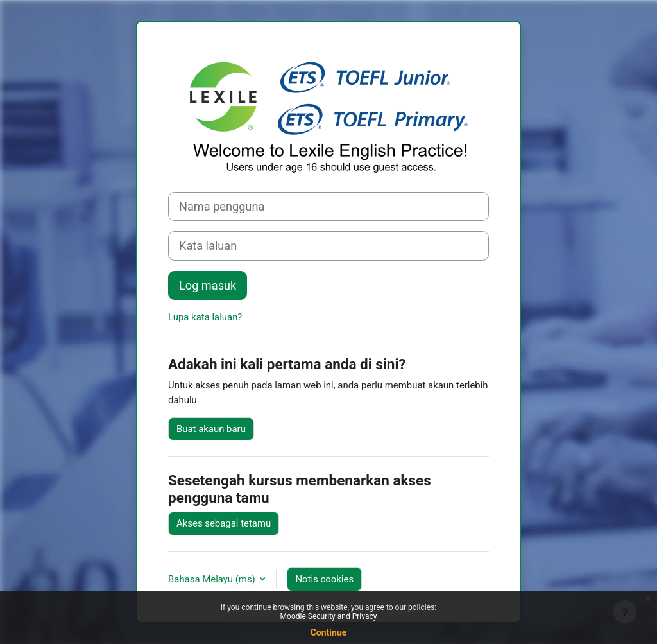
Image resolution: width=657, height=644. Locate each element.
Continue (329, 632)
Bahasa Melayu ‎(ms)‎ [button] (213, 579)
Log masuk (208, 285)
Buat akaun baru (211, 429)
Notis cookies (324, 579)
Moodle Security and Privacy (329, 616)
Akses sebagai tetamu (224, 523)
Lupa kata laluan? (205, 317)
